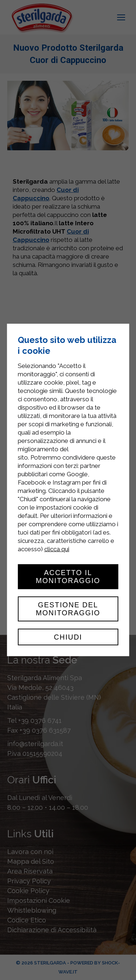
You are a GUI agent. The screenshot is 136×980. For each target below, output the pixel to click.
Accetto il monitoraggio (68, 577)
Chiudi (68, 637)
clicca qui (57, 549)
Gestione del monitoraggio (68, 609)
